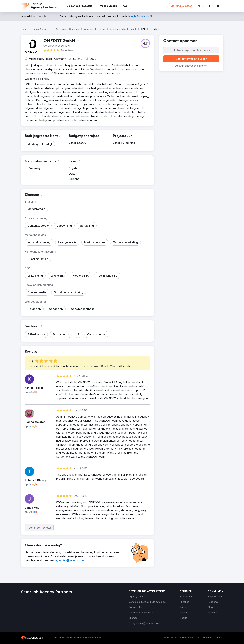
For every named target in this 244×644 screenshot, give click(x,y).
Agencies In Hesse (94, 29)
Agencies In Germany (67, 29)
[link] (108, 6)
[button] (201, 6)
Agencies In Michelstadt (123, 29)
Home (24, 29)
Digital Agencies (41, 29)
